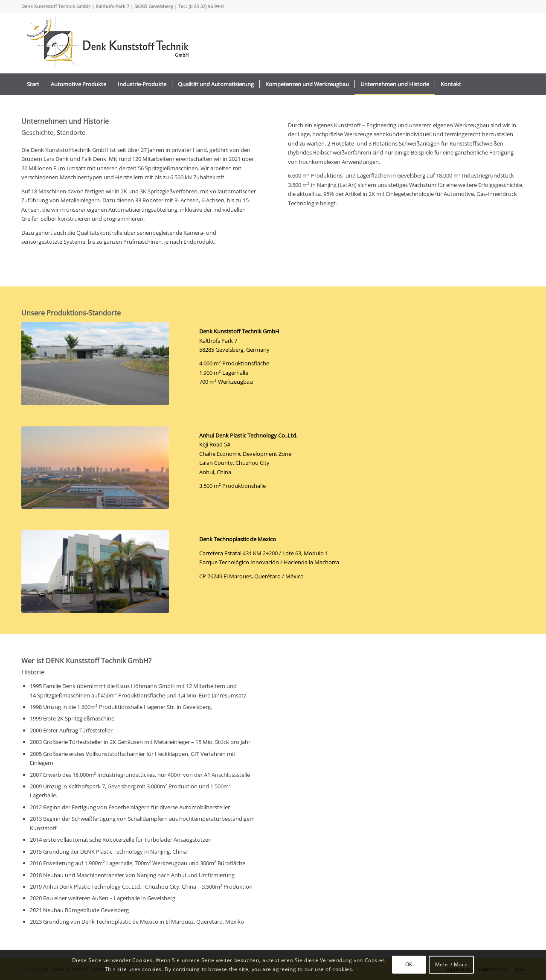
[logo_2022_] (107, 43)
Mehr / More (452, 964)
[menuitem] (33, 84)
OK (409, 964)
